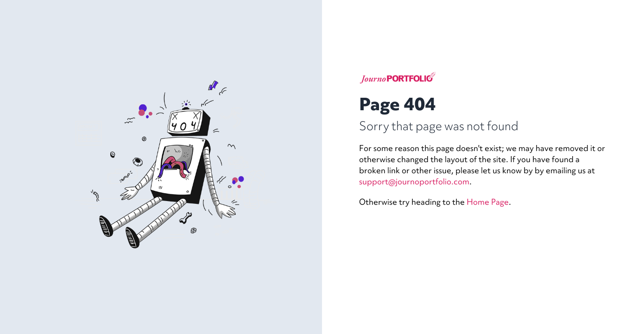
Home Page (488, 202)
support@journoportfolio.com (414, 181)
